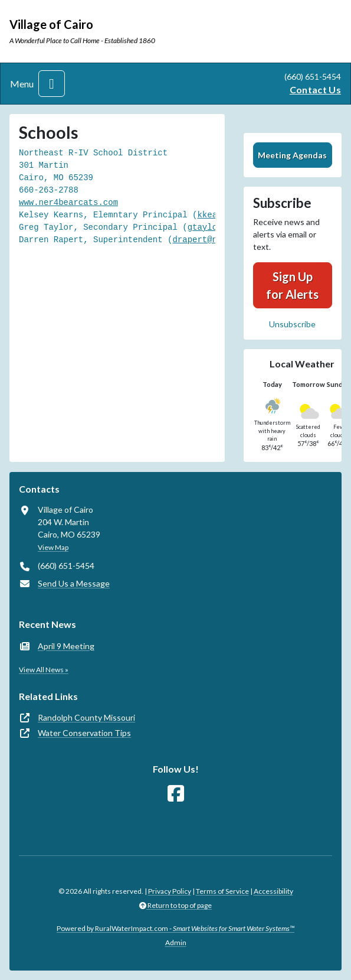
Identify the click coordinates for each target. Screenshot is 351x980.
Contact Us (315, 89)
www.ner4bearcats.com (68, 203)
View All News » (44, 670)
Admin (176, 942)
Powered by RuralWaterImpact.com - (175, 928)
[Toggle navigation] (52, 84)
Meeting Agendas (292, 155)
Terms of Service (222, 891)
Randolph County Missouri (86, 717)
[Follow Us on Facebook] (176, 794)
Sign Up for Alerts (292, 285)
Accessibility (273, 891)
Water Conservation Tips (84, 733)
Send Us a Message (74, 583)
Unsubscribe (292, 324)
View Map (53, 547)
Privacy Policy (170, 891)
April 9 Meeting (66, 646)
